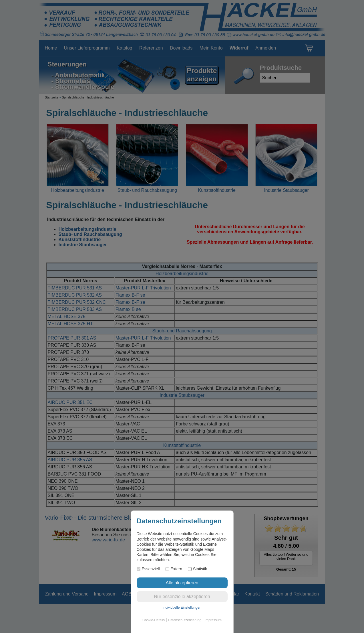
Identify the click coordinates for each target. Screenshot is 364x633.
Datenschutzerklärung (185, 620)
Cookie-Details (154, 620)
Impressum (213, 620)
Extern (174, 569)
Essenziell (148, 569)
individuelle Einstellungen (182, 608)
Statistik (197, 569)
